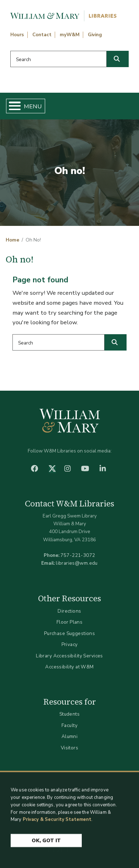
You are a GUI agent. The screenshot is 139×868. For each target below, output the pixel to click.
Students (69, 714)
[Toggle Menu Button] (12, 106)
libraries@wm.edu (77, 563)
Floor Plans (70, 622)
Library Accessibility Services (69, 656)
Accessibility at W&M (69, 667)
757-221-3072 (78, 555)
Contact (42, 35)
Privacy (70, 644)
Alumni (70, 736)
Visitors (69, 748)
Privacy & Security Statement (57, 823)
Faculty (69, 725)
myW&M (70, 35)
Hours (17, 35)
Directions (69, 611)
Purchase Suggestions (69, 633)
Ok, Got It (46, 844)
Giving (95, 35)
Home (12, 240)
